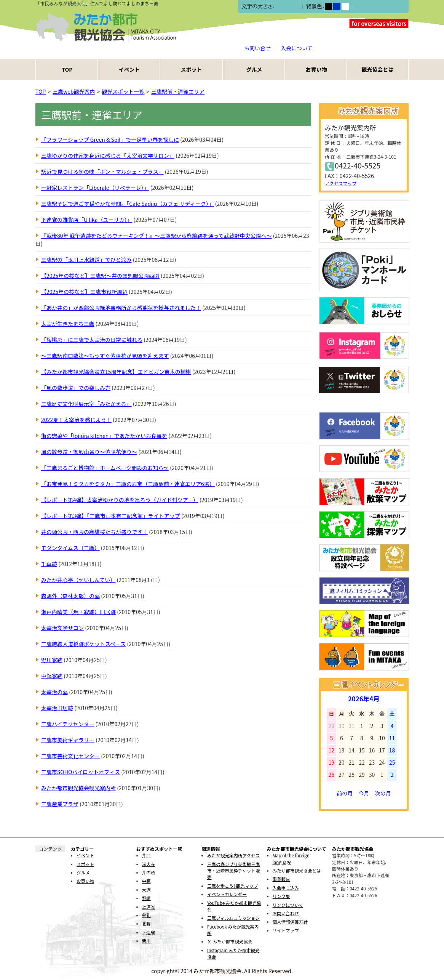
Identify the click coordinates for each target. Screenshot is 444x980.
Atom (304, 133)
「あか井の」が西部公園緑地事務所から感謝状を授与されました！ (121, 308)
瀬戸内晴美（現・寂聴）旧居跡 (78, 612)
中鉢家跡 (52, 676)
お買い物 (316, 69)
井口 (146, 855)
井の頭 (149, 873)
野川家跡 (52, 660)
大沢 (146, 890)
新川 (146, 941)
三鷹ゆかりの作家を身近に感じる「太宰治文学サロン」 (108, 156)
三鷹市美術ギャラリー (68, 740)
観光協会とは (378, 69)
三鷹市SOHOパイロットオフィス (81, 772)
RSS (286, 133)
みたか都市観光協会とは (297, 871)
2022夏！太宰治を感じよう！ (76, 420)
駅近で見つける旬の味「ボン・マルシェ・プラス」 (102, 172)
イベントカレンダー (227, 894)
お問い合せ (257, 48)
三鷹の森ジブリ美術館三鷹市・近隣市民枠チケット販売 (234, 871)
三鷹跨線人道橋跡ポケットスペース (83, 644)
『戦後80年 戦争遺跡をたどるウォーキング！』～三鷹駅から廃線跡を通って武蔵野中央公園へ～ (157, 236)
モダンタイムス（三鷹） (70, 548)
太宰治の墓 (54, 692)
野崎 (146, 898)
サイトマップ (286, 930)
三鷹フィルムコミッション (233, 918)
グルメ (254, 69)
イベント (129, 69)
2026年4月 (364, 699)
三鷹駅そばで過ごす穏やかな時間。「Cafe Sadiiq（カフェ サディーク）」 (128, 204)
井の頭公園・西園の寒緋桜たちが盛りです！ (94, 532)
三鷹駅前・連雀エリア (178, 91)
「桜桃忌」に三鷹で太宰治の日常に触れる (92, 340)
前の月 (345, 793)
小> (279, 7)
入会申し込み (286, 888)
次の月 (383, 793)
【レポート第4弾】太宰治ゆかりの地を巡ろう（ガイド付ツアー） (120, 500)
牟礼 (146, 915)
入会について (297, 48)
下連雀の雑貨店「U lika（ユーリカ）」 (87, 220)
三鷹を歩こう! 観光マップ (232, 886)
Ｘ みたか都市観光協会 (230, 942)
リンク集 (281, 896)
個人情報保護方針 (290, 922)
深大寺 (149, 864)
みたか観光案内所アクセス (233, 855)
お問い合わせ (286, 913)
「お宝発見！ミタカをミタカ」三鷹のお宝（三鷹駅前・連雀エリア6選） (128, 484)
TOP (67, 69)
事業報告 (281, 879)
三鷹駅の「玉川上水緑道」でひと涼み (86, 260)
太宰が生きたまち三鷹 (68, 324)
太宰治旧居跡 (57, 708)
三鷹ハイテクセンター (68, 724)
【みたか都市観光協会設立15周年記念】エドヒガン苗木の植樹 (116, 372)
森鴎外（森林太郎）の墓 (70, 596)
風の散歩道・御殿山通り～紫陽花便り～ (89, 452)
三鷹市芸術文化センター (70, 756)
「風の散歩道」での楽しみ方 (76, 388)
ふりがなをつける (376, 6)
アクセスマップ (341, 183)
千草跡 (49, 564)
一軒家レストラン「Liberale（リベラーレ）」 (95, 188)
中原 (146, 881)
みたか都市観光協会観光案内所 (78, 788)
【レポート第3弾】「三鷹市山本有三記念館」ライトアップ (111, 516)
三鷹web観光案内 (74, 91)
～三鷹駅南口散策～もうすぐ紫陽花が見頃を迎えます (105, 356)
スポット (192, 69)
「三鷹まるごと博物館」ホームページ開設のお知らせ (105, 468)
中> (287, 7)
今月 (364, 793)
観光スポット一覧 (123, 91)
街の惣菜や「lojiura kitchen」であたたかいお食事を (104, 436)
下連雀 (149, 932)
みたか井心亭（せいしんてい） (78, 580)
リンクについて (288, 905)
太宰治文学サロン (62, 628)
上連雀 (149, 907)
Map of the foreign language (291, 859)
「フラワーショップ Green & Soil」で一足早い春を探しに (110, 140)
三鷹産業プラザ (60, 804)
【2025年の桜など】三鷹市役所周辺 (84, 292)
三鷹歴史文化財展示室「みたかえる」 (86, 404)
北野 (146, 924)
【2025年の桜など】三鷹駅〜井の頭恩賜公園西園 (100, 276)
